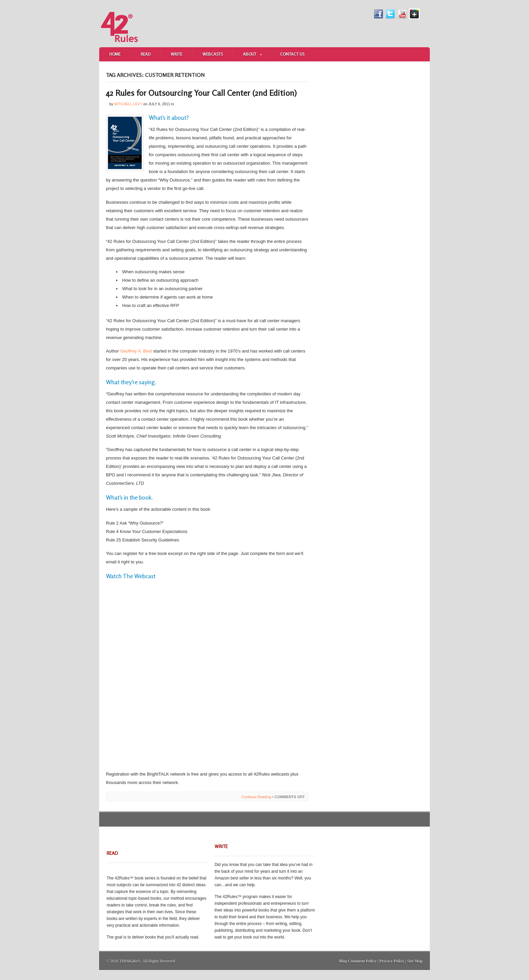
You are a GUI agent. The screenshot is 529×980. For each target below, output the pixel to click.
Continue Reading (256, 797)
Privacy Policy (392, 961)
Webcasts (213, 54)
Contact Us (292, 54)
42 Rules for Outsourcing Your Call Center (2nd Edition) (201, 93)
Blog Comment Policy (358, 961)
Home (115, 54)
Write (176, 54)
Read (146, 54)
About (248, 55)
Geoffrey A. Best (136, 351)
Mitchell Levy (128, 104)
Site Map (415, 961)
